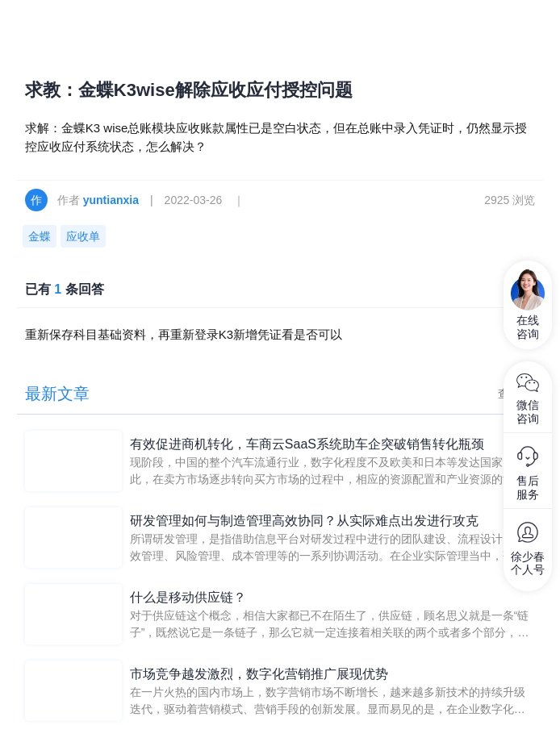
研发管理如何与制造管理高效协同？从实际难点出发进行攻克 (304, 521)
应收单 (83, 236)
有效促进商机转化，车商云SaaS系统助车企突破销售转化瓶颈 (307, 444)
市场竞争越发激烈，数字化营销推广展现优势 (259, 674)
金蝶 (40, 236)
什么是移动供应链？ (188, 597)
